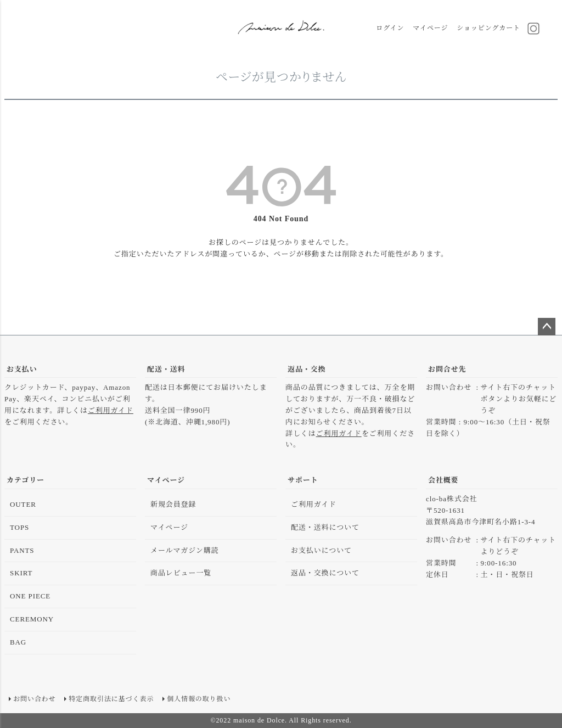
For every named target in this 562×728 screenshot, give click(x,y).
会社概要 (443, 480)
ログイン (390, 28)
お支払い (22, 369)
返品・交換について (325, 573)
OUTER (23, 504)
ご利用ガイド (111, 410)
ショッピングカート (488, 28)
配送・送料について (325, 527)
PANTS (22, 550)
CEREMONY (32, 619)
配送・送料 (166, 369)
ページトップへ (547, 327)
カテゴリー (26, 480)
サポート (303, 480)
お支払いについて (321, 550)
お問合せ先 (447, 369)
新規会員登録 (173, 504)
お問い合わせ (34, 699)
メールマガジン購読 (185, 550)
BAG (18, 642)
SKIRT (21, 573)
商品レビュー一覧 (181, 573)
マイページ (430, 28)
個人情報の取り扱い (199, 699)
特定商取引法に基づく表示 (111, 699)
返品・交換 (307, 369)
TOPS (19, 527)
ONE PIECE (30, 596)
